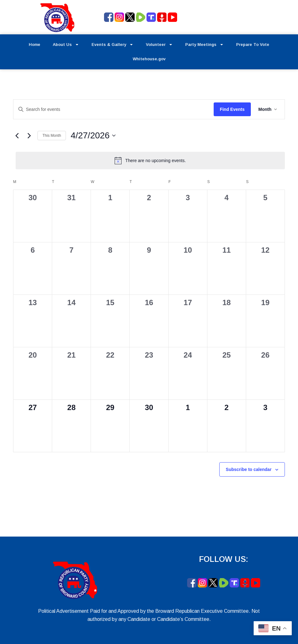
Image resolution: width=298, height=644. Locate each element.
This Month (52, 136)
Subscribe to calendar (249, 469)
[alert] (150, 161)
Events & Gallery (112, 45)
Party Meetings (204, 45)
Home (35, 45)
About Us (66, 45)
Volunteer (159, 45)
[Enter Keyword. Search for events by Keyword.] (114, 109)
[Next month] (29, 136)
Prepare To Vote (253, 45)
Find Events (232, 109)
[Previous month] (17, 136)
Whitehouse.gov (149, 59)
